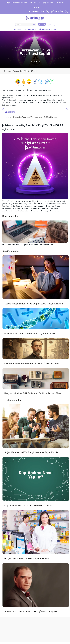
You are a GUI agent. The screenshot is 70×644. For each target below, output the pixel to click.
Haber (9, 71)
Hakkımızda (16, 3)
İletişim (8, 3)
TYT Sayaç (34, 3)
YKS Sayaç (25, 3)
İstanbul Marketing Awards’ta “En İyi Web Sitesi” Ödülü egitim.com (32, 117)
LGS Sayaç (51, 3)
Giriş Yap (42, 24)
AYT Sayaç (42, 3)
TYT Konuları (60, 3)
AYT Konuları (35, 7)
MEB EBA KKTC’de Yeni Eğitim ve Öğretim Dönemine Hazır (28, 245)
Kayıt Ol (51, 24)
